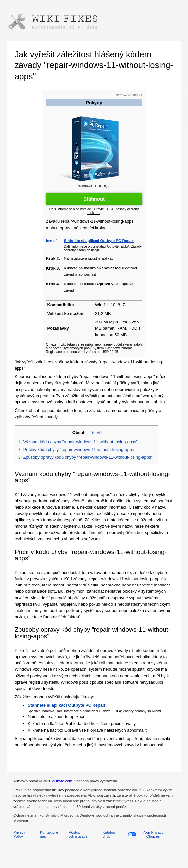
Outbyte (105, 711)
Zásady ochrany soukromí (142, 711)
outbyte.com (62, 781)
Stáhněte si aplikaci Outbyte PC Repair (99, 241)
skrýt (96, 433)
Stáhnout (94, 199)
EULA (117, 711)
